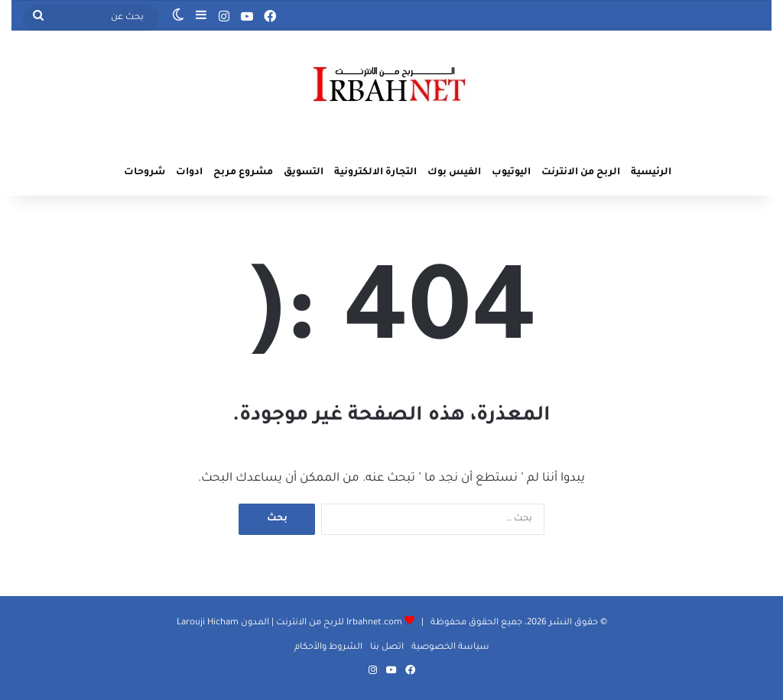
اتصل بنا (387, 648)
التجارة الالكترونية (375, 173)
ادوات (189, 173)
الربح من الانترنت (581, 173)
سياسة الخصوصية (450, 648)
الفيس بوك (454, 173)
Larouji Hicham (208, 623)
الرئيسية (651, 173)
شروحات (145, 173)
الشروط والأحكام (328, 648)
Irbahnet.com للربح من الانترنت (338, 623)
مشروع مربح (243, 173)
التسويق (304, 173)
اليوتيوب (511, 173)
